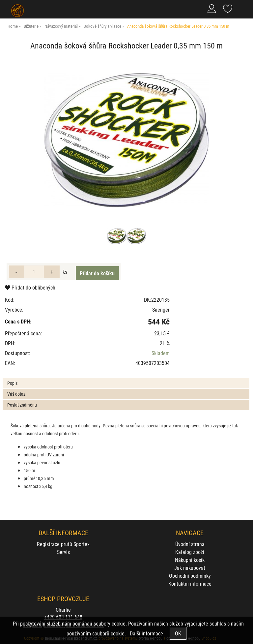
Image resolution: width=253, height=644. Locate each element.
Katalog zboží (190, 552)
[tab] (126, 378)
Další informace (146, 633)
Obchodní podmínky (190, 576)
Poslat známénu (22, 405)
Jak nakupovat (190, 568)
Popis (12, 383)
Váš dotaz (16, 394)
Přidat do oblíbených (30, 287)
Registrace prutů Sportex (63, 544)
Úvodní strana (190, 544)
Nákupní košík (190, 560)
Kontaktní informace (190, 583)
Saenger (161, 309)
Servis (63, 552)
